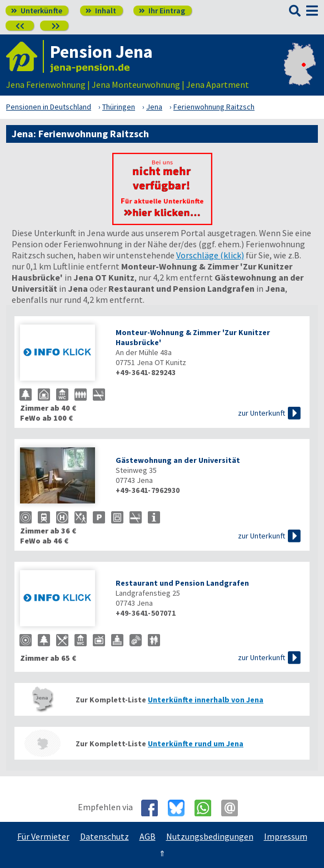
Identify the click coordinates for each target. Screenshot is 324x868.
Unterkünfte (37, 11)
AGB (148, 836)
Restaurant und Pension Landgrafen (182, 583)
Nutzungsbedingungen (210, 836)
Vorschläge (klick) (210, 255)
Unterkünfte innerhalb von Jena (206, 700)
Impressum (286, 836)
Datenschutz (104, 836)
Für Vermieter (43, 836)
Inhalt (101, 11)
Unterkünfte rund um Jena (196, 744)
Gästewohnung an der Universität (178, 460)
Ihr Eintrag (162, 11)
